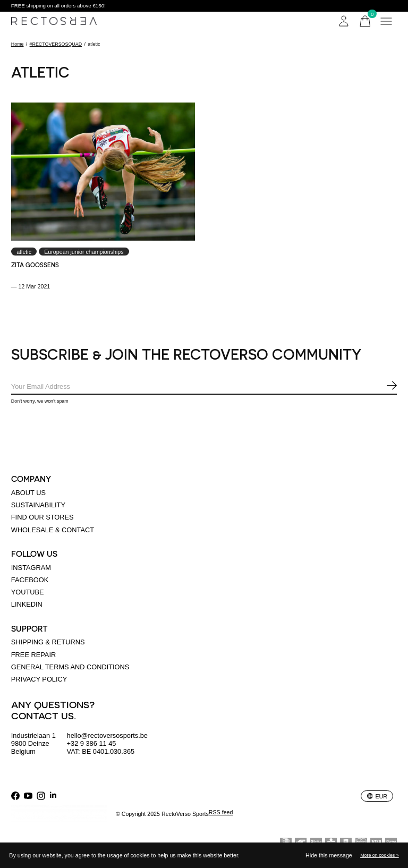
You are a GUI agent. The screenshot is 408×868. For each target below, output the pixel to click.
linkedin (27, 604)
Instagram (31, 568)
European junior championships (84, 252)
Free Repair (33, 655)
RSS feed (221, 812)
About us (28, 493)
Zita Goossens (35, 265)
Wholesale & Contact (53, 530)
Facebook (30, 580)
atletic (24, 252)
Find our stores (42, 517)
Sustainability (38, 505)
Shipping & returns (48, 642)
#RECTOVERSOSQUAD (56, 44)
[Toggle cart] (365, 21)
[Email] (204, 387)
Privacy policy (39, 679)
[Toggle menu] (386, 21)
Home (18, 44)
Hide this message (329, 855)
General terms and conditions (70, 667)
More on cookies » (380, 855)
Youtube (28, 592)
